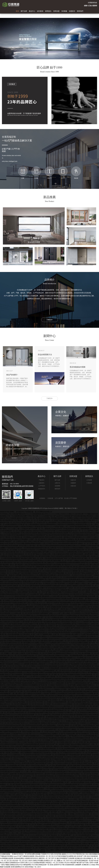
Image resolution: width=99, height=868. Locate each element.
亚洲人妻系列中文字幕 (57, 865)
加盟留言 (72, 11)
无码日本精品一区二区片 (33, 867)
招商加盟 (56, 11)
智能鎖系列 (42, 489)
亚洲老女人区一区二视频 (52, 861)
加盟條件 (73, 483)
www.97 (16, 856)
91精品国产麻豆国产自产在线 (79, 863)
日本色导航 (57, 854)
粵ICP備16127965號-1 (71, 508)
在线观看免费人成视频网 (73, 865)
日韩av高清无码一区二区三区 (44, 856)
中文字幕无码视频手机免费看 (64, 856)
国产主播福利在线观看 (27, 856)
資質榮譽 (57, 486)
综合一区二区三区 (21, 861)
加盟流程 (73, 486)
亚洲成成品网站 (19, 858)
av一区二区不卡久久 (67, 861)
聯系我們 (80, 11)
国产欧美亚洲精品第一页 (83, 861)
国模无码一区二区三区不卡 (47, 858)
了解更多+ (49, 320)
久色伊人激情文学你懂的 (35, 861)
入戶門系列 (42, 486)
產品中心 (32, 11)
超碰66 (64, 854)
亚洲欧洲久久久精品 (89, 865)
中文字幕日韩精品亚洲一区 (41, 865)
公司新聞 (89, 480)
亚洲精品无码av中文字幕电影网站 (20, 865)
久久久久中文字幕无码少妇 (76, 854)
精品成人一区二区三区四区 (55, 863)
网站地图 (35, 516)
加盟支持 (73, 480)
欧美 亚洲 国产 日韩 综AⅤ (82, 856)
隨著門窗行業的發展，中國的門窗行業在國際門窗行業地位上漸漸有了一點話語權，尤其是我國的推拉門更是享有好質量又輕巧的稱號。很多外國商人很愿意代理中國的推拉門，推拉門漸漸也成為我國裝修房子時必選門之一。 (17, 383)
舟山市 (67, 863)
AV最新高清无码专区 (31, 858)
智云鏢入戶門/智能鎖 (70, 498)
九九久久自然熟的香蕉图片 (37, 863)
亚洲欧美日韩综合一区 (19, 854)
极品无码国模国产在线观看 (65, 858)
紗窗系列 (42, 483)
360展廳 (64, 11)
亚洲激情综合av (14, 863)
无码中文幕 (24, 863)
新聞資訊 (48, 11)
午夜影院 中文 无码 (47, 854)
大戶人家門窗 (59, 498)
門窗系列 (42, 480)
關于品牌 (24, 11)
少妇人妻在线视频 (91, 854)
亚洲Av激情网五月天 (17, 867)
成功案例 (40, 11)
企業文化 (57, 483)
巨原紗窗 (50, 498)
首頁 (17, 11)
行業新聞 (89, 483)
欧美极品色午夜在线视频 (83, 858)
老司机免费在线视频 (34, 854)
